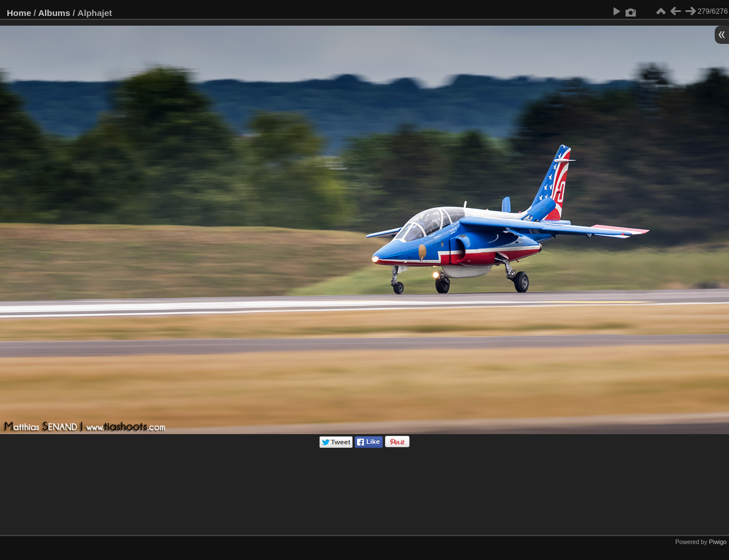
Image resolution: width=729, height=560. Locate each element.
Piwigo (718, 542)
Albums (54, 13)
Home (19, 13)
